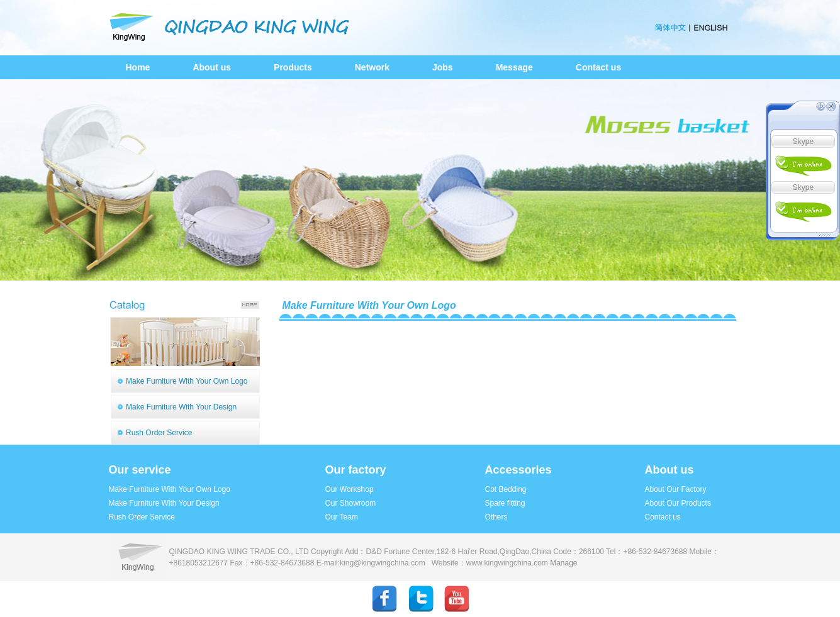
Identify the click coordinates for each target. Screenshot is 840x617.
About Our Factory (676, 489)
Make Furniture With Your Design (181, 407)
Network (372, 67)
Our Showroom (351, 503)
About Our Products (678, 503)
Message (514, 67)
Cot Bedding (506, 489)
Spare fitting (505, 503)
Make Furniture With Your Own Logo (187, 381)
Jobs (443, 67)
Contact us (598, 67)
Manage (563, 563)
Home (138, 67)
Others (496, 517)
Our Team (342, 517)
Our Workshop (350, 489)
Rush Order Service (159, 433)
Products (293, 67)
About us (212, 67)
